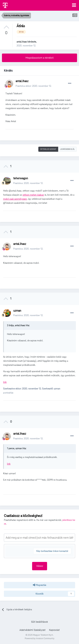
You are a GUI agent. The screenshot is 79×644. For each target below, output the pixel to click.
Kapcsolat (54, 630)
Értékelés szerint (48, 149)
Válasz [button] (40, 566)
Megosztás (39, 585)
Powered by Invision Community (40, 638)
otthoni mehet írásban (33, 195)
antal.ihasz (22, 42)
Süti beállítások (39, 622)
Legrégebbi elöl (67, 149)
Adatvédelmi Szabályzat (32, 630)
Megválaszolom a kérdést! (40, 58)
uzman (17, 311)
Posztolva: (28, 183)
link (5, 382)
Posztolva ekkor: (34, 86)
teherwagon (21, 178)
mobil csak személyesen (15, 199)
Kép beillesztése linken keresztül (52, 551)
